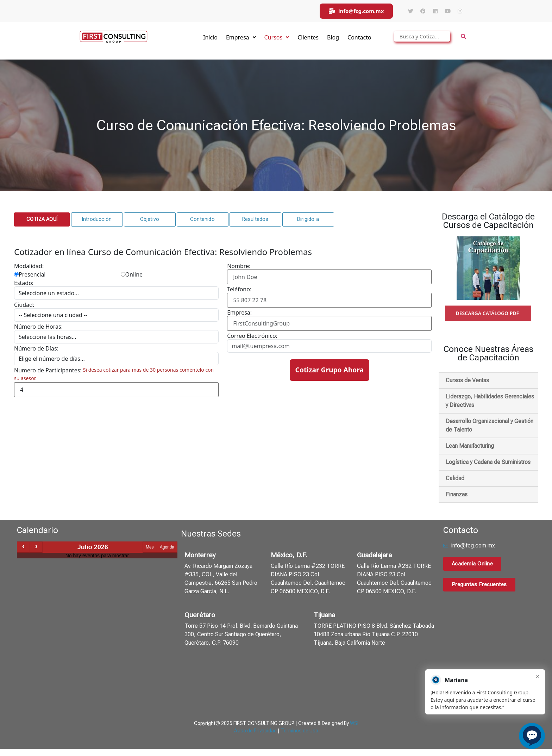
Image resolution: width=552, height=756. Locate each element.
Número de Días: (36, 348)
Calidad (455, 478)
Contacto (359, 37)
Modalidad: (29, 266)
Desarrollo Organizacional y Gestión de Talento (490, 425)
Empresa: (239, 312)
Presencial (30, 274)
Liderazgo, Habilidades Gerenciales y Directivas (490, 401)
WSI (354, 723)
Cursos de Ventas (467, 380)
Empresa (241, 37)
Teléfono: (239, 289)
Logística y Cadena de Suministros (488, 462)
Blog (333, 37)
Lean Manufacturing (470, 446)
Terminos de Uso (299, 731)
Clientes (308, 37)
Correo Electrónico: (252, 336)
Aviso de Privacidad (255, 731)
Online (132, 274)
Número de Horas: (38, 327)
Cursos (277, 37)
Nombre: (239, 266)
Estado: (24, 283)
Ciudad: (24, 305)
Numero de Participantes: (48, 370)
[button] (42, 219)
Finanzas (457, 494)
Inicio (210, 37)
